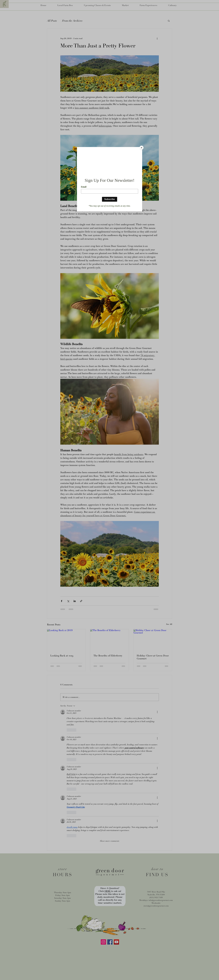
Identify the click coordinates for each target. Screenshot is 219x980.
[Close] (142, 148)
